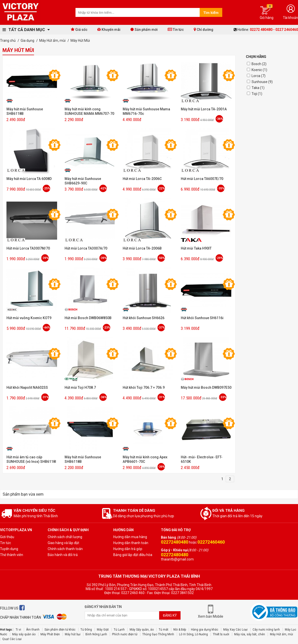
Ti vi (18, 630)
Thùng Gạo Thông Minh (158, 634)
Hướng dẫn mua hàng (130, 537)
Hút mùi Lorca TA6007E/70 (202, 179)
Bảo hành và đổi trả (63, 555)
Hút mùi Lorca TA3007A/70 (86, 248)
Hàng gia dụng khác (205, 630)
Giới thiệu (7, 537)
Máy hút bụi (73, 634)
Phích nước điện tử (125, 634)
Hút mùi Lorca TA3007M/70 (28, 248)
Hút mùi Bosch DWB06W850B (88, 318)
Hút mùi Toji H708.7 (80, 387)
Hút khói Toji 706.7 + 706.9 (144, 387)
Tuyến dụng (9, 549)
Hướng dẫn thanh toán (131, 543)
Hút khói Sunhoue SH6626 (144, 318)
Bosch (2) (259, 64)
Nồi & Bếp (180, 630)
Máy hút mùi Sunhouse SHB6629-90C (83, 181)
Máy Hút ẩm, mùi (281, 634)
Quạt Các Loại (12, 639)
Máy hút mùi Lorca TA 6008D (29, 179)
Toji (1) (257, 94)
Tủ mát (164, 630)
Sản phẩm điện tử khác (60, 630)
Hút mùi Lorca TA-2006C (142, 179)
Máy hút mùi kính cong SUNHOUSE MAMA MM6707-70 (89, 111)
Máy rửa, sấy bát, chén (250, 634)
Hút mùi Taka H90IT (196, 248)
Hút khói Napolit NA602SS (27, 387)
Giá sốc (79, 29)
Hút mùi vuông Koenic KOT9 (29, 318)
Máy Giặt (103, 630)
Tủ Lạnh (119, 630)
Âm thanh (33, 630)
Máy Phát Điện (50, 634)
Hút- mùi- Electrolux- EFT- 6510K (202, 459)
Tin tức (176, 29)
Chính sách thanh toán (65, 549)
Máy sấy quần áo (24, 634)
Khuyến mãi (109, 29)
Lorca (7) (259, 76)
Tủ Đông (86, 630)
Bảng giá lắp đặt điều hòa (133, 555)
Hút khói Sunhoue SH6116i (202, 318)
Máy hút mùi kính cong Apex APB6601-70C (145, 459)
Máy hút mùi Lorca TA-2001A (204, 109)
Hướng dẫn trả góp (128, 549)
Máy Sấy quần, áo (142, 630)
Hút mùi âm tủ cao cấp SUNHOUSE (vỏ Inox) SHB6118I (31, 459)
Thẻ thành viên (12, 555)
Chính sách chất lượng (65, 537)
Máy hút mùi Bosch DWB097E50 (206, 387)
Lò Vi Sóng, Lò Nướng (193, 634)
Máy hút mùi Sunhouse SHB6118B (25, 111)
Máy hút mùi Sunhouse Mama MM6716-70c (146, 111)
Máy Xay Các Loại (235, 630)
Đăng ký (170, 615)
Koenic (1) (259, 70)
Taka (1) (258, 88)
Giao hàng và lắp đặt (63, 543)
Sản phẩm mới (144, 29)
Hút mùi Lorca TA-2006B (142, 248)
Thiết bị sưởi (221, 634)
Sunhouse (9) (262, 82)
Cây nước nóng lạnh (266, 630)
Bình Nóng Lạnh (96, 634)
